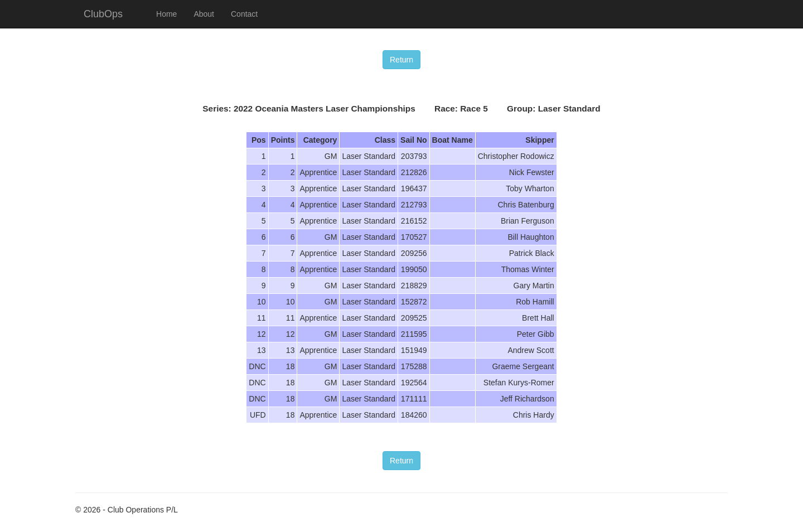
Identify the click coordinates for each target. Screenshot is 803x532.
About (204, 14)
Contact (244, 14)
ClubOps (103, 14)
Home (166, 14)
